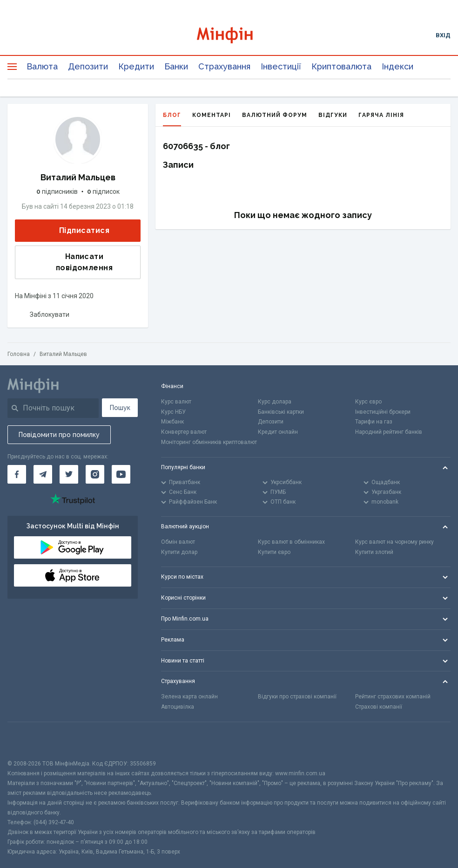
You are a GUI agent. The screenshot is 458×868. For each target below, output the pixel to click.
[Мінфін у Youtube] (121, 474)
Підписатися (77, 231)
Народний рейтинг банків (389, 432)
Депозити (88, 66)
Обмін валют (178, 542)
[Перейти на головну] (229, 35)
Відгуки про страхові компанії (297, 697)
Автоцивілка (178, 707)
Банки (176, 66)
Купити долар (179, 552)
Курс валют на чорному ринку (394, 542)
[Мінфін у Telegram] (43, 474)
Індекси (397, 66)
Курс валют (176, 402)
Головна (19, 354)
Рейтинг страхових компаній (393, 697)
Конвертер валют (184, 432)
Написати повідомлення (67, 262)
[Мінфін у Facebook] (17, 474)
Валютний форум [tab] (275, 115)
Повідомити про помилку (59, 435)
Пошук (120, 408)
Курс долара (275, 402)
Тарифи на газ (374, 422)
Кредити (136, 66)
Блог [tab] (172, 119)
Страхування (224, 66)
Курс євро (368, 402)
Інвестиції (281, 66)
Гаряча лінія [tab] (381, 115)
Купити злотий (374, 552)
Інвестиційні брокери (383, 412)
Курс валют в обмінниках (291, 542)
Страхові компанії (379, 707)
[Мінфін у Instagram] (95, 474)
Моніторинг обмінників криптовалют (209, 442)
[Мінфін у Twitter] (69, 474)
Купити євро (274, 552)
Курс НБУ (173, 412)
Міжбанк (172, 422)
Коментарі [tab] (212, 115)
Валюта (42, 66)
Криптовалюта (341, 66)
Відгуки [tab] (333, 115)
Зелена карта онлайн (189, 697)
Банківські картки (281, 412)
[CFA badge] (28, 741)
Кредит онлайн (278, 432)
